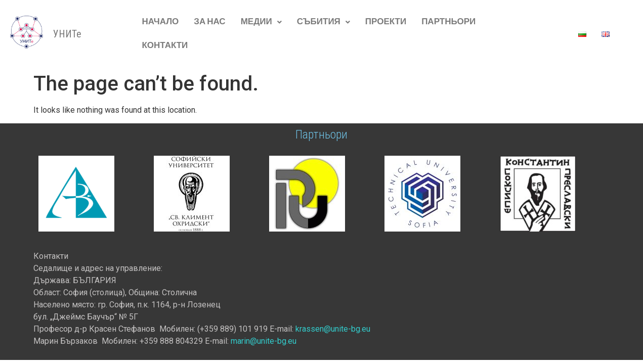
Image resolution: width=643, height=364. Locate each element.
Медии (261, 22)
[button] (261, 22)
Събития (324, 22)
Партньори (448, 22)
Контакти (165, 46)
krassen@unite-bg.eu (333, 329)
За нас (209, 22)
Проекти (386, 22)
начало (160, 22)
